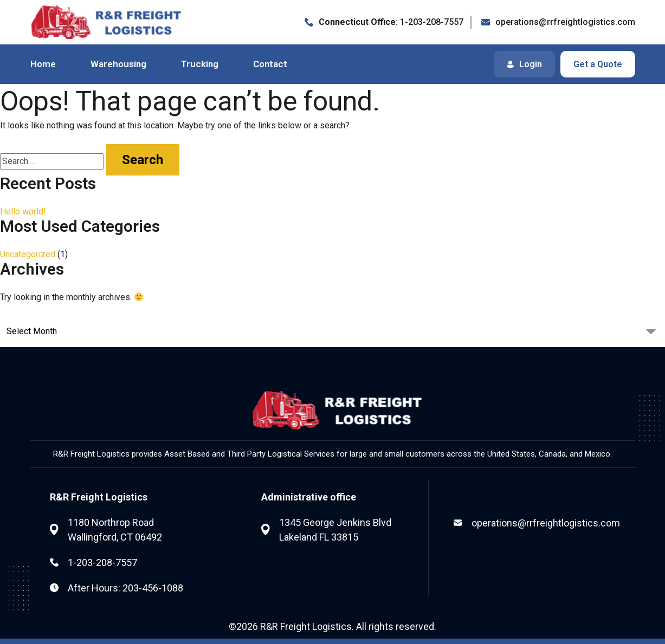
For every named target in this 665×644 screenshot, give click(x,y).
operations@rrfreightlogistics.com (546, 523)
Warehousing (118, 64)
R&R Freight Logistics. (307, 626)
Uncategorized (28, 254)
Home (43, 64)
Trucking (200, 64)
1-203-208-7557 (102, 562)
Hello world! (23, 212)
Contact (270, 64)
